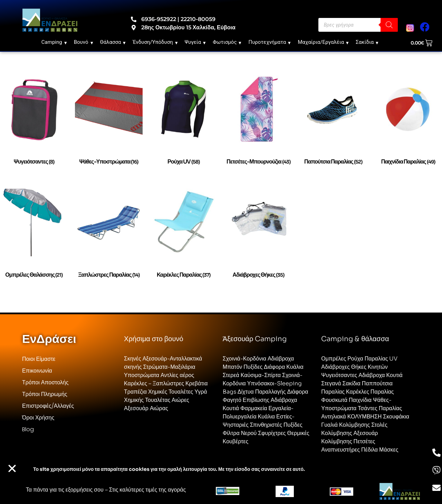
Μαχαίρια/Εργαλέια (323, 42)
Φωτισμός (227, 42)
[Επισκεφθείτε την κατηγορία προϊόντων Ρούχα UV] (184, 125)
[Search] (389, 25)
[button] (12, 468)
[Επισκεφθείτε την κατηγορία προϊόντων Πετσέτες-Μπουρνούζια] (258, 125)
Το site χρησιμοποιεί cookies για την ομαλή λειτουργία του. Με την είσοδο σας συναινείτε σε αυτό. (169, 469)
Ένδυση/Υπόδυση (155, 42)
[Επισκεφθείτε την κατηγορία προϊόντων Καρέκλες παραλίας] (184, 239)
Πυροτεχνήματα (270, 42)
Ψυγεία (195, 42)
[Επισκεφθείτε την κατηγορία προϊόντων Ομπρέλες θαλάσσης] (34, 239)
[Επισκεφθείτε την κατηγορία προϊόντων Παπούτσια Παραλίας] (333, 125)
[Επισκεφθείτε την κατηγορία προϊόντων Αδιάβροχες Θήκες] (258, 239)
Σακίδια (367, 42)
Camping (54, 42)
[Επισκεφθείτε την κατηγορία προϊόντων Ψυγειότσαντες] (34, 125)
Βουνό (84, 42)
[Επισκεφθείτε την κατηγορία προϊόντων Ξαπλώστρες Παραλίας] (109, 239)
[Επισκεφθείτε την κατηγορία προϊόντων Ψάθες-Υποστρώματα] (109, 125)
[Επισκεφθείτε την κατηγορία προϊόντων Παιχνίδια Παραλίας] (408, 125)
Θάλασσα (113, 42)
